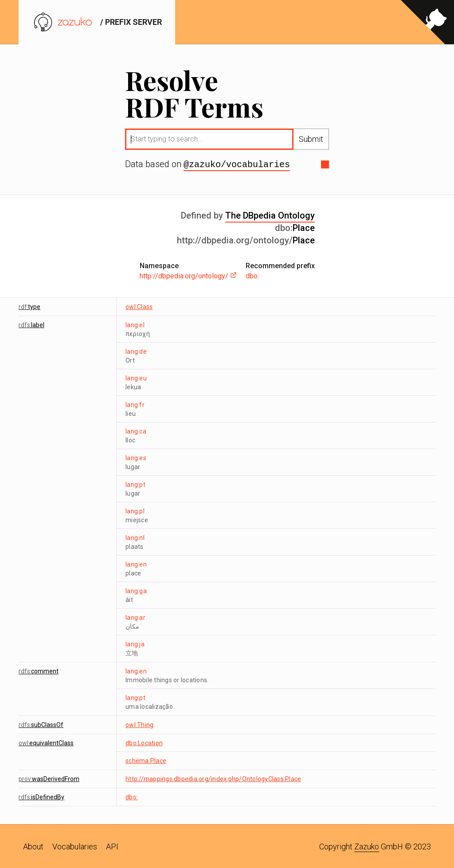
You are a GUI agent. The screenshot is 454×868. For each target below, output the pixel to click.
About (33, 846)
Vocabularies (75, 846)
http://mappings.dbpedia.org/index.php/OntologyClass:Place (213, 778)
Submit (311, 139)
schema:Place (146, 760)
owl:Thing (139, 724)
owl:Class (139, 306)
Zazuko (367, 846)
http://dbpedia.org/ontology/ (188, 275)
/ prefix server (97, 22)
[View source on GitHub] (427, 22)
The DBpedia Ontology (270, 215)
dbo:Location (144, 742)
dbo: (252, 275)
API (112, 846)
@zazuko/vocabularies (237, 164)
